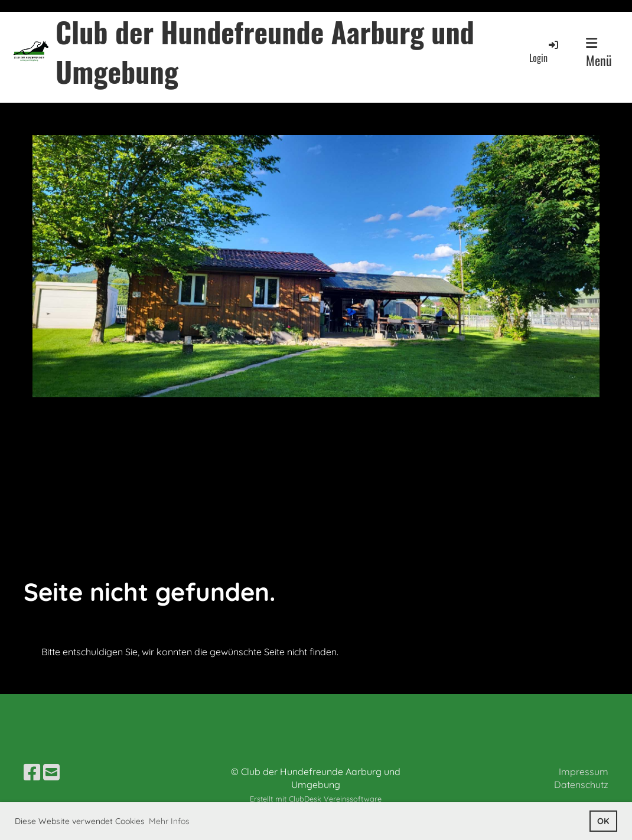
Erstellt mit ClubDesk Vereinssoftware (316, 799)
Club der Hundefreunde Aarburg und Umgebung (265, 51)
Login (545, 52)
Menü (599, 53)
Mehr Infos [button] (169, 821)
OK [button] (603, 821)
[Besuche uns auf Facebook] (32, 772)
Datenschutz (581, 785)
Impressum (584, 772)
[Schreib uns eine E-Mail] (51, 772)
